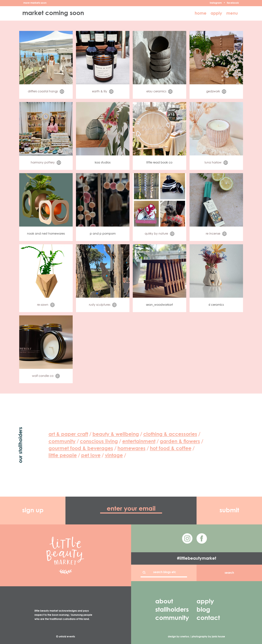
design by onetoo (178, 637)
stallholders (172, 610)
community (172, 618)
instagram (216, 3)
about (164, 602)
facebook (233, 3)
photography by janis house (208, 637)
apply (216, 13)
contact (208, 618)
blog (203, 610)
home (201, 13)
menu (232, 13)
